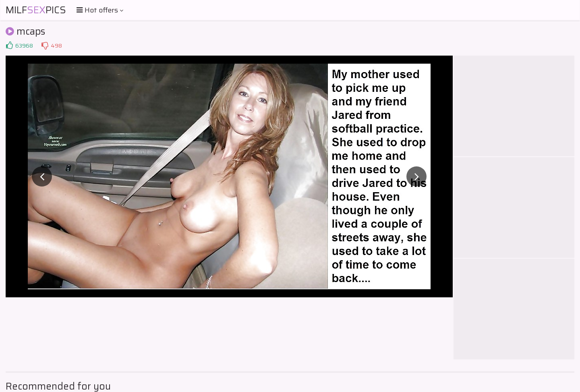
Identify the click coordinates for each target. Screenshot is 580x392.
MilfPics (36, 10)
